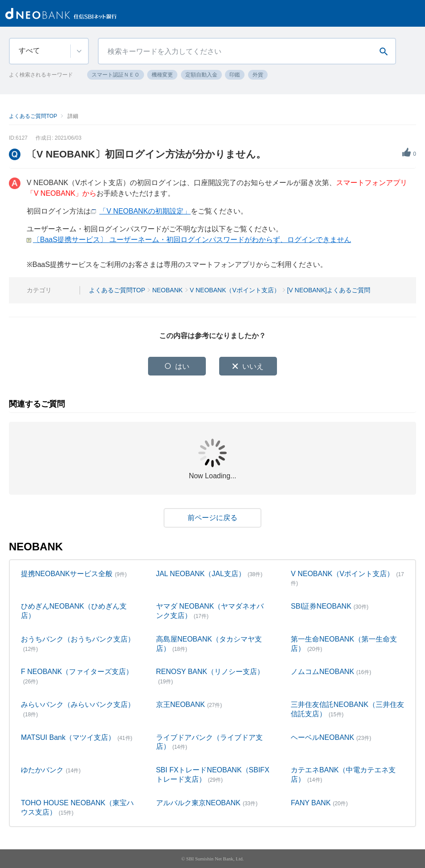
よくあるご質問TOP (33, 116)
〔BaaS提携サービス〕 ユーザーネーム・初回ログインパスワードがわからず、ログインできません (192, 240)
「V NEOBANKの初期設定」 (145, 211)
